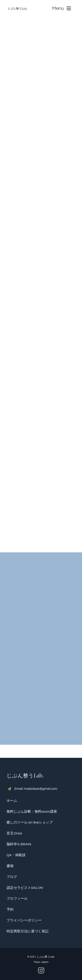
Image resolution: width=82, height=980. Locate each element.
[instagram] (41, 970)
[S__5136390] (17, 5)
